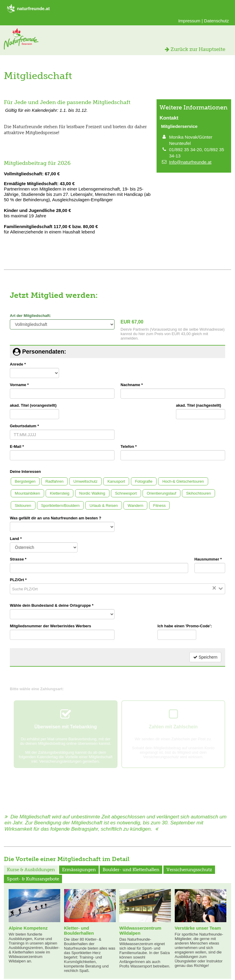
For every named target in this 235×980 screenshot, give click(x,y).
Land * (16, 539)
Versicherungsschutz (189, 870)
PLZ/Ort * (18, 580)
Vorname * (19, 385)
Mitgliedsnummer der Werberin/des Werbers (51, 626)
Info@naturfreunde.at (190, 162)
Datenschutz (216, 21)
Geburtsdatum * (24, 426)
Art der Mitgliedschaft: (30, 316)
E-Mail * (17, 446)
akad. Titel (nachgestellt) (198, 405)
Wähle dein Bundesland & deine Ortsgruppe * (52, 605)
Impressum (189, 21)
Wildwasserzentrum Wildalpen (140, 931)
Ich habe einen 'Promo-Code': (185, 626)
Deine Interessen (25, 472)
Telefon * (129, 446)
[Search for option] (119, 589)
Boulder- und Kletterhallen (131, 870)
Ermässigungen (79, 870)
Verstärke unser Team (198, 928)
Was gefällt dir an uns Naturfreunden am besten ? (56, 518)
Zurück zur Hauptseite (195, 49)
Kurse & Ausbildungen (31, 870)
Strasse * (18, 559)
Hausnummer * (208, 559)
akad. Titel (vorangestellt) (33, 405)
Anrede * (18, 364)
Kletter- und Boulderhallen (79, 931)
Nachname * (132, 385)
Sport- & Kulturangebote (33, 879)
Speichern (205, 657)
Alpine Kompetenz (28, 928)
